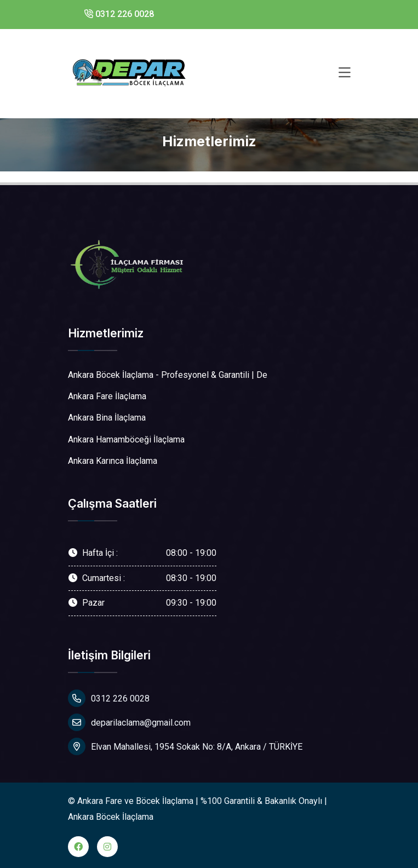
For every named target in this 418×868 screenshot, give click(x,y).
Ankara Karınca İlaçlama (113, 461)
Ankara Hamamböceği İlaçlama (126, 439)
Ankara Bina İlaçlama (107, 418)
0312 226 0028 (119, 14)
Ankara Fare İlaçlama (107, 396)
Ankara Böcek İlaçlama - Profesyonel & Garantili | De (168, 375)
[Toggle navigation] (345, 73)
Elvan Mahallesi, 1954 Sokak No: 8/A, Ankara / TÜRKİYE (185, 746)
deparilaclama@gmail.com (129, 722)
